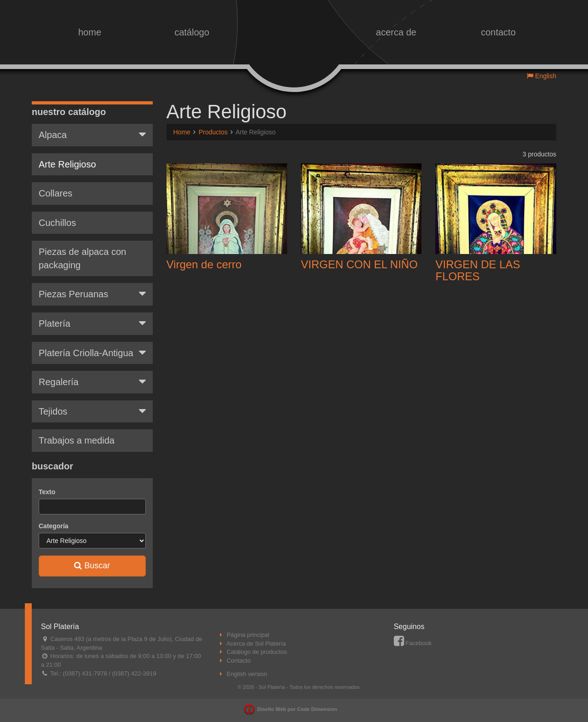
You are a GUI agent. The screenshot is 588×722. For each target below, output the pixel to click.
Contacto (239, 661)
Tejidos (92, 411)
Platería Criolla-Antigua (92, 352)
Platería (92, 323)
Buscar (92, 566)
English (542, 76)
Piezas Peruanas (92, 294)
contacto (498, 32)
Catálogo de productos (257, 652)
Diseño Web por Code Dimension (297, 709)
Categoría (54, 526)
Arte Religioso (67, 164)
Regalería (92, 381)
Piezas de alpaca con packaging (82, 258)
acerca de (396, 32)
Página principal (248, 635)
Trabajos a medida (77, 440)
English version (247, 674)
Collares (55, 193)
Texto (47, 492)
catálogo (192, 32)
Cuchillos (57, 223)
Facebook (413, 643)
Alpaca (92, 134)
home (90, 32)
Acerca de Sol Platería (256, 644)
